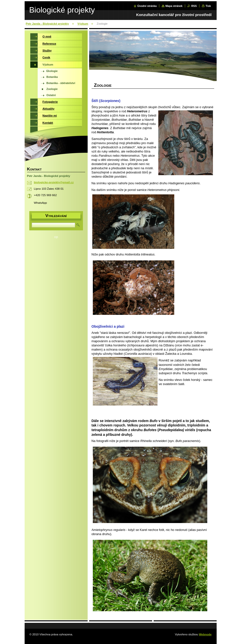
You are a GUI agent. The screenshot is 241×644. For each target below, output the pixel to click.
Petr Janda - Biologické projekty (47, 24)
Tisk (208, 6)
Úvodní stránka (147, 6)
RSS (194, 6)
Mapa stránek (174, 6)
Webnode (205, 634)
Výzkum (83, 24)
